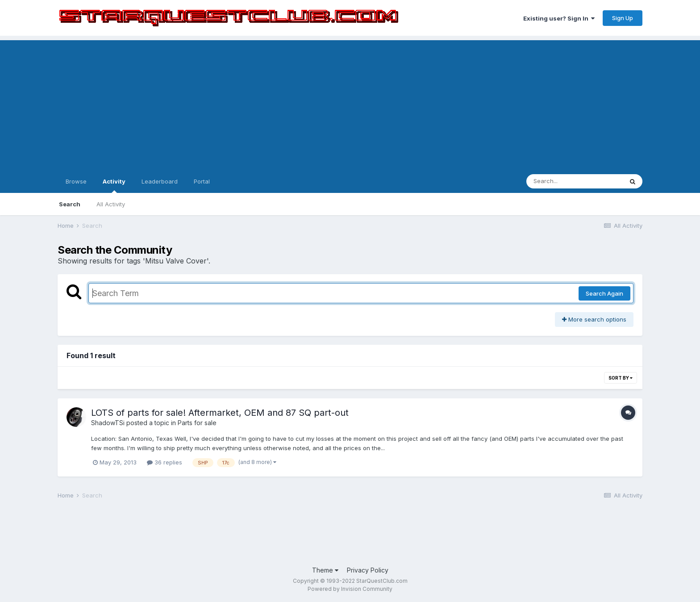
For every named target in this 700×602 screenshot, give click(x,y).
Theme (325, 570)
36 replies (165, 462)
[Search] (575, 181)
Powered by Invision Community (350, 589)
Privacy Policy (368, 570)
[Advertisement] (350, 103)
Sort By (621, 378)
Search (70, 204)
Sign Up (623, 18)
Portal (202, 181)
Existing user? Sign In (559, 18)
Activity (114, 185)
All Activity (111, 204)
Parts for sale (197, 423)
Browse (76, 181)
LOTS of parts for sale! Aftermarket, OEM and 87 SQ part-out (220, 413)
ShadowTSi (108, 423)
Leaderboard (160, 181)
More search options (594, 319)
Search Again (604, 293)
